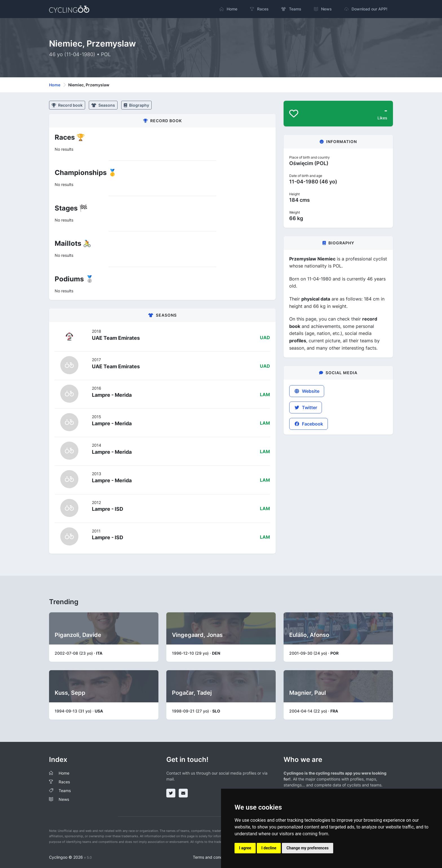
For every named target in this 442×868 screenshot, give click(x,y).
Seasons (103, 105)
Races (64, 782)
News (64, 799)
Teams (65, 791)
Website (307, 391)
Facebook (309, 424)
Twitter (306, 407)
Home (55, 85)
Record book (67, 105)
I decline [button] (269, 848)
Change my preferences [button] (307, 848)
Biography (136, 105)
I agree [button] (245, 848)
